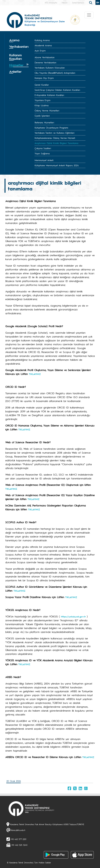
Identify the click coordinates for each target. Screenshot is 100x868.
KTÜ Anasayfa (51, 3)
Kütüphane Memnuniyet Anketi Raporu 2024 (57, 165)
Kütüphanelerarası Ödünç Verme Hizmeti (55, 138)
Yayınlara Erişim (42, 100)
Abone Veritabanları (45, 57)
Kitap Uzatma (42, 105)
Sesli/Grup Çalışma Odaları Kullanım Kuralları (57, 90)
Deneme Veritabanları (45, 62)
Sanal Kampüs (78, 3)
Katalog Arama (42, 40)
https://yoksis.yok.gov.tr (73, 616)
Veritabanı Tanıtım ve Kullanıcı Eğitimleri (55, 133)
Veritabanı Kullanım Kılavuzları (50, 68)
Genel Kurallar (42, 85)
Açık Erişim (40, 50)
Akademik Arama (43, 45)
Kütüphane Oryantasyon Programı (51, 128)
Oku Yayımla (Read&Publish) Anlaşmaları (55, 73)
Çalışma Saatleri (43, 148)
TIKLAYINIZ (35, 374)
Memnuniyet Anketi (44, 160)
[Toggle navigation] (89, 15)
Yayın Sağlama (42, 153)
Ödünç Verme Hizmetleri (47, 110)
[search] (91, 2)
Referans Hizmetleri (44, 122)
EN (98, 2)
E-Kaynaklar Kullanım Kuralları (49, 95)
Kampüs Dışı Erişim (44, 78)
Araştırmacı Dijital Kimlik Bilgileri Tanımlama (56, 143)
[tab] (19, 40)
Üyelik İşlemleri (42, 116)
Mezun (65, 3)
